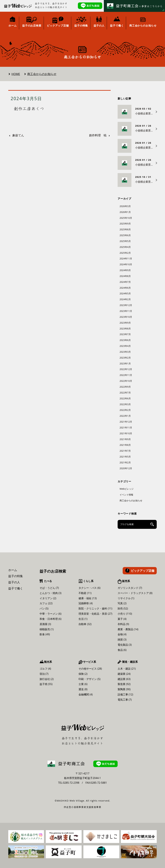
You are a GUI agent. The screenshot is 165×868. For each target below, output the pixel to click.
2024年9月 (125, 270)
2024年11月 (126, 258)
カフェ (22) (46, 603)
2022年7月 (125, 393)
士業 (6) (83, 684)
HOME (16, 74)
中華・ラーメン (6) (51, 614)
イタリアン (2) (48, 598)
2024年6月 (125, 288)
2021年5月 (125, 457)
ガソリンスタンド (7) (130, 588)
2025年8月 (125, 229)
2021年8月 (125, 445)
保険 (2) (83, 674)
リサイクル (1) (126, 598)
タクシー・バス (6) (89, 588)
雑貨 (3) (122, 640)
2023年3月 (125, 352)
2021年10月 (126, 433)
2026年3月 (125, 206)
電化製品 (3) (125, 645)
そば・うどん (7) (49, 588)
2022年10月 (126, 381)
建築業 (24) (124, 674)
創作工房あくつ (29, 108)
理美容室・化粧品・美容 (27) (95, 614)
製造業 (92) (124, 684)
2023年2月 (125, 358)
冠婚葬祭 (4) (86, 603)
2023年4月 (125, 346)
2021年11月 (126, 427)
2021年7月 (125, 451)
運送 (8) (83, 689)
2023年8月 (125, 329)
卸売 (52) (123, 608)
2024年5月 (125, 293)
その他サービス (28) (90, 669)
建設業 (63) (124, 679)
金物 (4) (122, 634)
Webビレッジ (127, 489)
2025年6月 (125, 235)
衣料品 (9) (123, 624)
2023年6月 (125, 340)
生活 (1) (83, 619)
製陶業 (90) (124, 689)
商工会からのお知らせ (42, 74)
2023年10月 (126, 317)
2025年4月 (125, 247)
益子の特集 (16, 576)
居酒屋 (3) (45, 624)
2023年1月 (125, 363)
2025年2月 (125, 253)
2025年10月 (126, 218)
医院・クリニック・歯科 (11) (95, 608)
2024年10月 (126, 264)
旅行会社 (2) (47, 679)
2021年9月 (125, 439)
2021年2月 (125, 462)
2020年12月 (126, 468)
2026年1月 (125, 212)
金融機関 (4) (86, 694)
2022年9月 (125, 387)
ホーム (13, 570)
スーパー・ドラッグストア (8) (135, 593)
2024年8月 (125, 276)
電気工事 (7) (125, 700)
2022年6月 (125, 398)
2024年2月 (125, 299)
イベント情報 (126, 495)
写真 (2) (122, 603)
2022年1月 (125, 416)
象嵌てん (18, 135)
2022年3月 (125, 404)
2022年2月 (125, 410)
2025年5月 (125, 241)
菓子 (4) (122, 619)
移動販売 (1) (47, 629)
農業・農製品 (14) (128, 629)
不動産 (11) (85, 593)
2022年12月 (126, 369)
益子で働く (16, 588)
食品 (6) (122, 650)
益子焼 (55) (46, 684)
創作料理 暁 (98, 135)
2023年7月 (125, 334)
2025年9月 (125, 224)
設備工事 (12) (125, 694)
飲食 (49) (45, 634)
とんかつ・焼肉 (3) (51, 593)
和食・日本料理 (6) (51, 619)
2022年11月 (126, 375)
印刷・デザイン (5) (89, 679)
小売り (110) (125, 614)
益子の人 (14, 582)
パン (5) (44, 608)
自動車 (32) (85, 624)
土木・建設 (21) (127, 669)
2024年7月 (125, 282)
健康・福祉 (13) (88, 598)
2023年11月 (126, 311)
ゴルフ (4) (45, 669)
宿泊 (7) (44, 674)
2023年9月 (125, 323)
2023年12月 (126, 305)
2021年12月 (126, 422)
